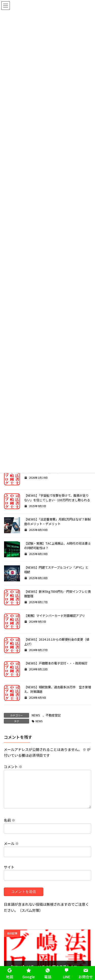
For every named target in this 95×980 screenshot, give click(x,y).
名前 (9, 826)
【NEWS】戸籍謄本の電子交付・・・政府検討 (56, 663)
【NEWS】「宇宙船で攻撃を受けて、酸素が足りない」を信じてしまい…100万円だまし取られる (57, 498)
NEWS (36, 715)
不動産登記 (53, 715)
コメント (13, 767)
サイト (9, 873)
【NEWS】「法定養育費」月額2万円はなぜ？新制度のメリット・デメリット (57, 522)
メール (11, 849)
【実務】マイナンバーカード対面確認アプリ (54, 616)
